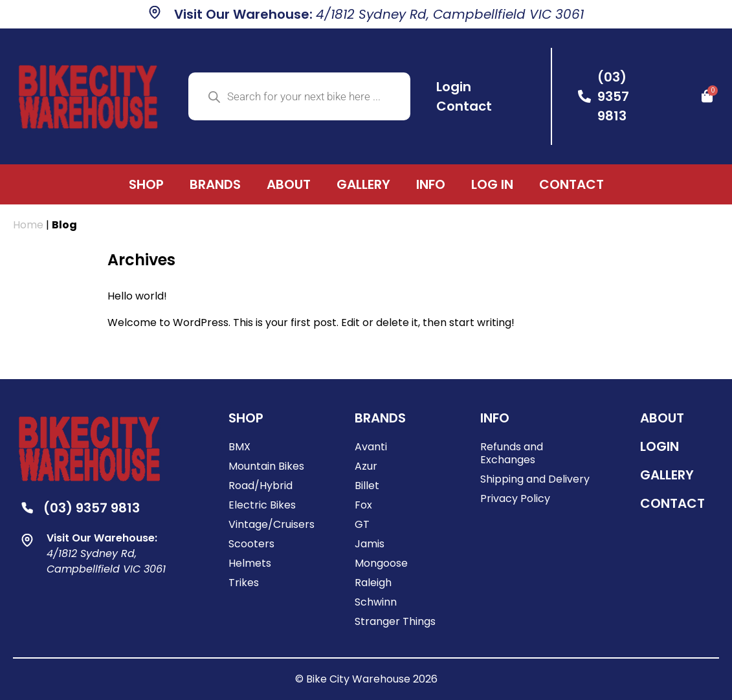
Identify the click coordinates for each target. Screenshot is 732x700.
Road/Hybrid (261, 486)
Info (431, 184)
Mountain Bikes (266, 466)
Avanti (371, 447)
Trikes (244, 583)
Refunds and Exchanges (512, 453)
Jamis (370, 544)
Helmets (250, 563)
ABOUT (662, 418)
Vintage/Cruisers (272, 524)
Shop (146, 184)
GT (362, 524)
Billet (367, 486)
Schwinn (376, 602)
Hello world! (137, 296)
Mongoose (381, 563)
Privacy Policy (515, 498)
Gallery (363, 184)
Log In (492, 184)
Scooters (251, 544)
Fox (363, 505)
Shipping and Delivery (535, 479)
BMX (239, 447)
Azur (366, 466)
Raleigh (373, 583)
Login (660, 446)
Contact (571, 184)
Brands (215, 184)
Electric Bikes (262, 505)
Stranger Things (395, 621)
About (289, 184)
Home (28, 225)
